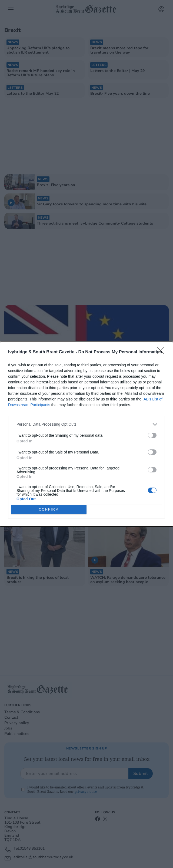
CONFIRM (49, 509)
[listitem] (86, 424)
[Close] (162, 352)
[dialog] (86, 434)
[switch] (152, 435)
